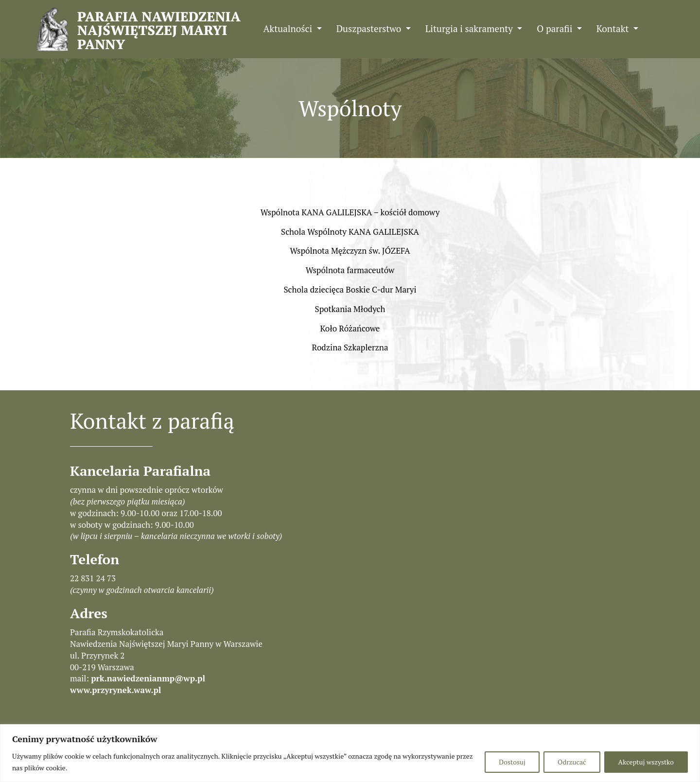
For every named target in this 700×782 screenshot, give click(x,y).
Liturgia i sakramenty (470, 28)
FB (658, 28)
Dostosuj (512, 762)
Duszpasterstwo (370, 28)
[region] (350, 753)
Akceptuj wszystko (646, 762)
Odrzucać (572, 762)
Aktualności (289, 28)
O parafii (556, 28)
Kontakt (614, 28)
